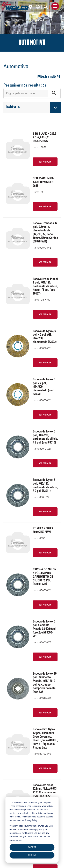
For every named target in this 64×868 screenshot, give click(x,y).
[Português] (31, 7)
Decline (32, 855)
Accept (32, 847)
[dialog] (32, 830)
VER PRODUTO (45, 162)
